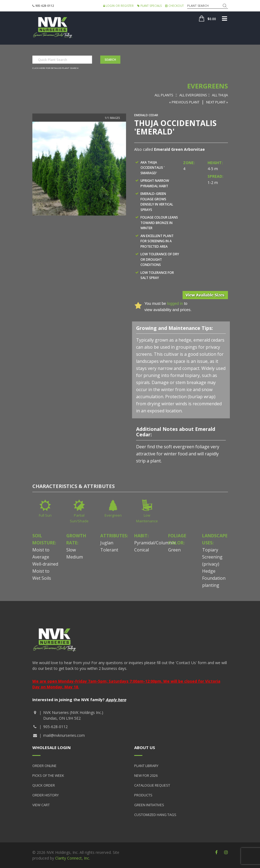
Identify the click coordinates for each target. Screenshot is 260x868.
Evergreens (208, 86)
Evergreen (113, 515)
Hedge (209, 571)
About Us (145, 747)
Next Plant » (217, 102)
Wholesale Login (51, 747)
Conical (142, 550)
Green (174, 550)
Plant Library (146, 766)
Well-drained (45, 564)
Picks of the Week (48, 775)
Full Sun (45, 515)
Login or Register (118, 6)
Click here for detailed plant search (55, 68)
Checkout (174, 6)
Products (143, 795)
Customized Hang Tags (155, 815)
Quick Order (44, 785)
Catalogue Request (152, 785)
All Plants (164, 95)
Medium (75, 557)
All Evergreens (193, 95)
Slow (71, 550)
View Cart (41, 805)
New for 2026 (146, 775)
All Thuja (220, 95)
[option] (79, 169)
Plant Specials (149, 6)
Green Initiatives (149, 805)
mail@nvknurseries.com (64, 735)
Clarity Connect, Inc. (73, 858)
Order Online (44, 766)
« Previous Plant (184, 102)
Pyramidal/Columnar (155, 543)
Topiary (210, 550)
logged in (175, 303)
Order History (46, 795)
